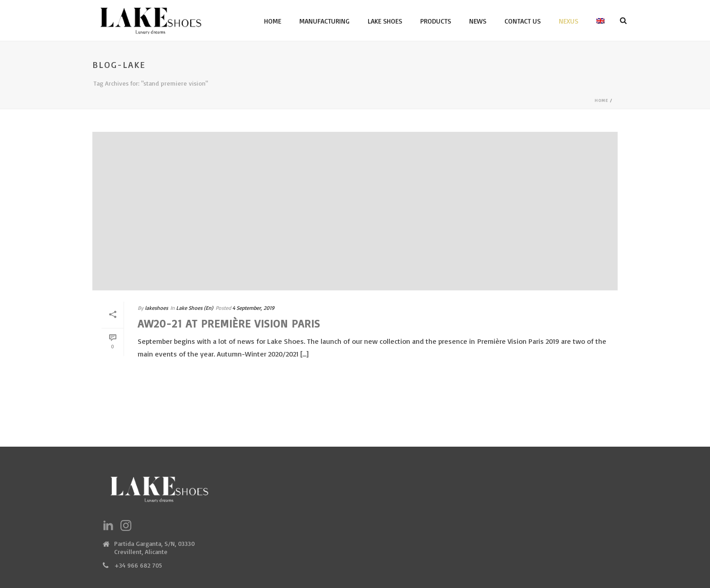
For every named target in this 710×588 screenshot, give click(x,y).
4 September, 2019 (253, 308)
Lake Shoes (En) (195, 308)
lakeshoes (156, 308)
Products (436, 21)
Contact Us (523, 21)
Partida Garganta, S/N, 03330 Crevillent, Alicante (154, 547)
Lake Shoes (385, 21)
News (478, 21)
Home (273, 21)
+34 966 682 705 (138, 565)
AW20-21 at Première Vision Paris (229, 323)
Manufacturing (324, 21)
